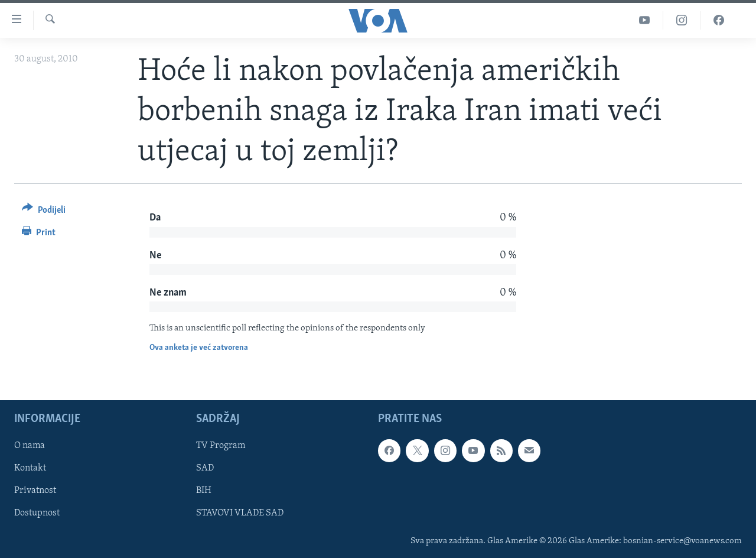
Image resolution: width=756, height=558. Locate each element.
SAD (205, 469)
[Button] (44, 212)
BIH (204, 491)
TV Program (221, 446)
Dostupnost (37, 514)
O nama (30, 446)
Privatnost (35, 491)
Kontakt (30, 469)
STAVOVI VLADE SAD (240, 514)
